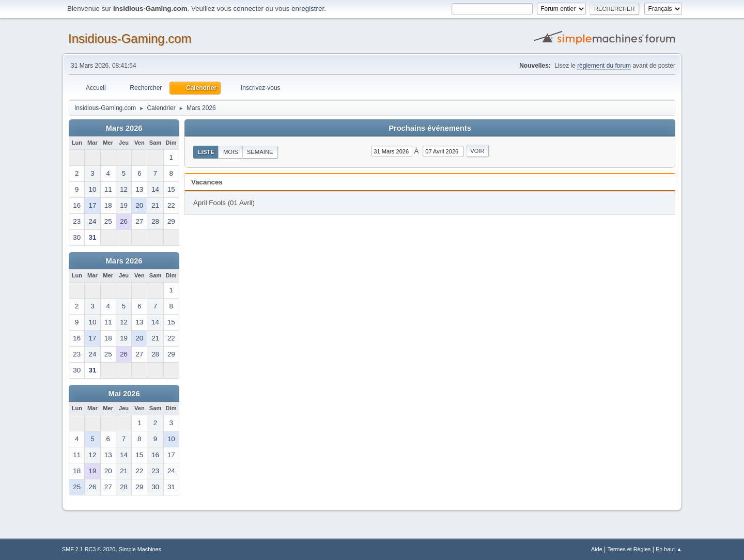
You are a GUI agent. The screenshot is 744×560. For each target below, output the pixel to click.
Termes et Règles (629, 549)
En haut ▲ (669, 549)
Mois (231, 152)
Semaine (260, 152)
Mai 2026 (124, 394)
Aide (597, 549)
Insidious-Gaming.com (130, 38)
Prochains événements (430, 128)
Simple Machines (140, 549)
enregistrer (308, 9)
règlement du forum (604, 66)
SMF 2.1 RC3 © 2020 (89, 549)
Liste (206, 152)
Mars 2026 (124, 128)
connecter (249, 9)
